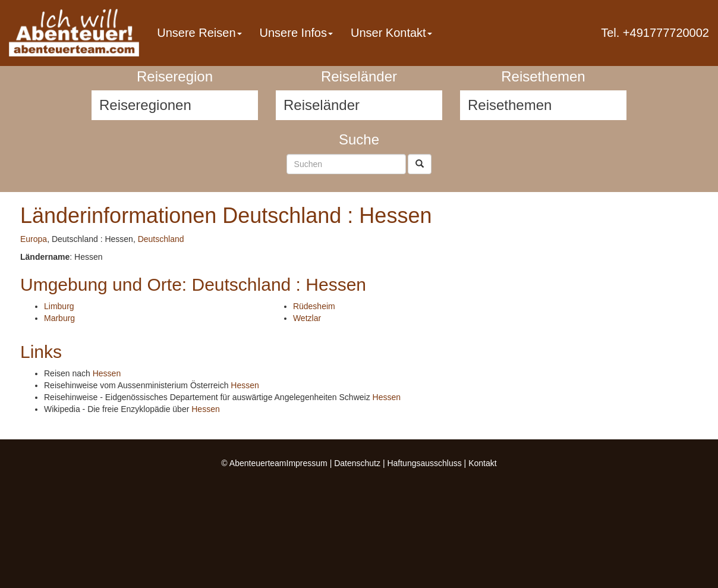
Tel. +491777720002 (655, 33)
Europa (34, 239)
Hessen (107, 373)
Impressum (307, 463)
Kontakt (482, 463)
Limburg (59, 306)
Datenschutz (357, 463)
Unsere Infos (296, 33)
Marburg (59, 318)
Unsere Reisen (199, 33)
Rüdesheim (314, 306)
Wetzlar (307, 318)
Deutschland (161, 239)
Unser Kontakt (391, 33)
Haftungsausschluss (424, 463)
